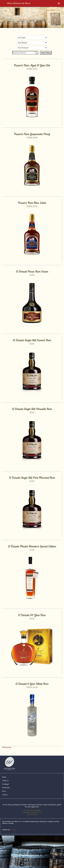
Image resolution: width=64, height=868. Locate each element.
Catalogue (6, 784)
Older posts (7, 747)
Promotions (6, 788)
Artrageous (14, 830)
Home (4, 777)
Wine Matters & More (19, 3)
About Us (5, 781)
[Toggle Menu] (59, 3)
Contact (5, 795)
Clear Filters (46, 53)
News (4, 791)
